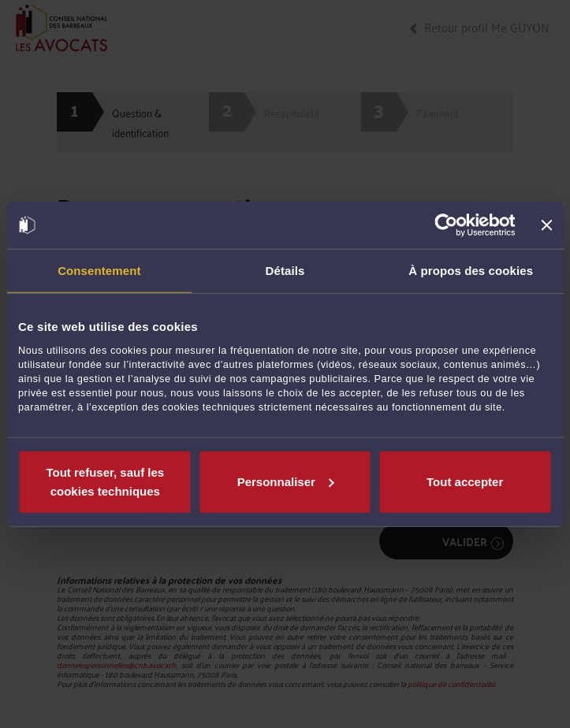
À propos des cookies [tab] (471, 271)
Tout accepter (465, 481)
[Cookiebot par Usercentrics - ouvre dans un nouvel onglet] (447, 225)
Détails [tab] (285, 271)
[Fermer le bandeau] (546, 225)
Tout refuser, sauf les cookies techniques (105, 481)
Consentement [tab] (99, 271)
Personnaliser (286, 481)
